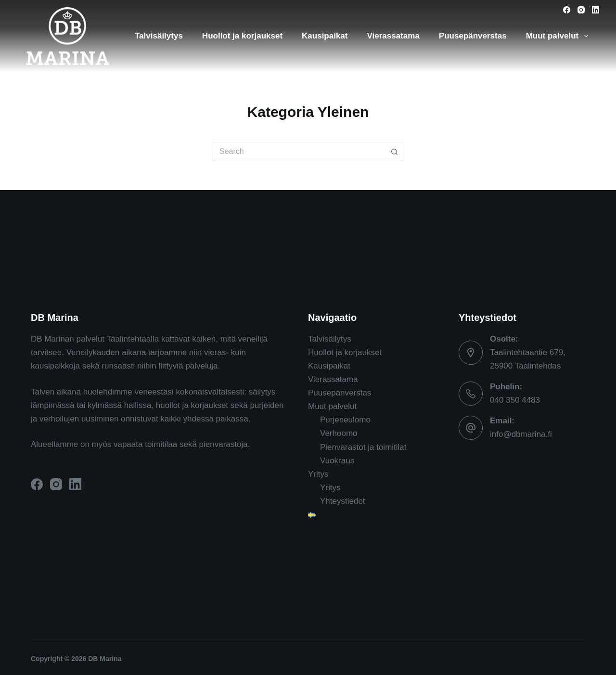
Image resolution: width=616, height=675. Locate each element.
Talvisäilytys (159, 36)
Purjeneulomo (345, 420)
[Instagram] (581, 10)
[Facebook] (567, 10)
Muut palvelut (559, 36)
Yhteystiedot (343, 501)
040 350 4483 (515, 400)
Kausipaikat (325, 36)
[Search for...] (298, 152)
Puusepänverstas (473, 36)
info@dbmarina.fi (521, 434)
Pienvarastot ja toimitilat (363, 447)
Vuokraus (337, 461)
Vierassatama (393, 36)
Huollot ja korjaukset (242, 36)
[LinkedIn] (596, 10)
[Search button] (395, 152)
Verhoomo (339, 433)
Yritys (318, 474)
